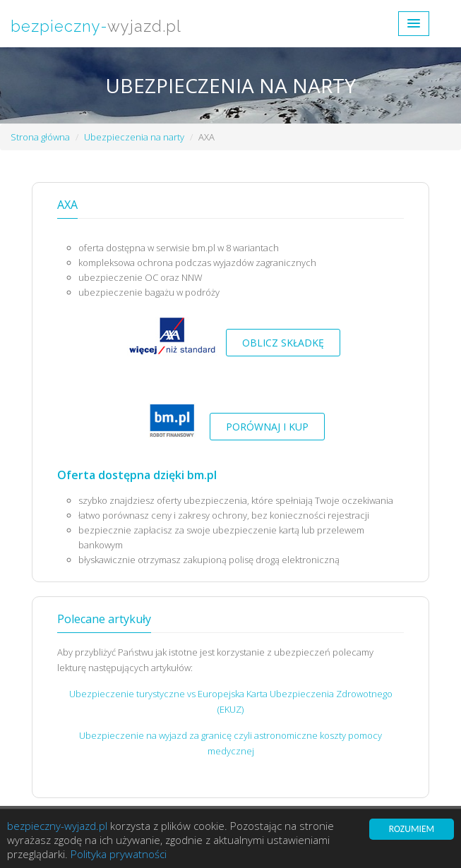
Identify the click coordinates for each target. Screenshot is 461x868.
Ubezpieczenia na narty (134, 137)
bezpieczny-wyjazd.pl (57, 826)
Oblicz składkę (283, 343)
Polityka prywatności (119, 855)
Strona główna (40, 137)
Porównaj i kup (267, 427)
